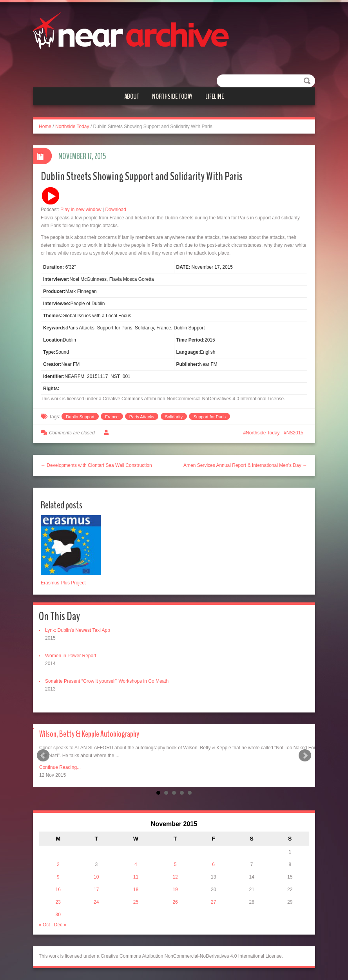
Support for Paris (209, 417)
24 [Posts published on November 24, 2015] (96, 902)
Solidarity (174, 417)
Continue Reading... (60, 767)
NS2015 (295, 433)
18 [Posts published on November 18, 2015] (136, 890)
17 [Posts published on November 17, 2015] (96, 890)
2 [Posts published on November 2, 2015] (58, 864)
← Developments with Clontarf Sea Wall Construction (96, 465)
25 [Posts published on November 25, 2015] (136, 902)
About (132, 96)
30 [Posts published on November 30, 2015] (58, 915)
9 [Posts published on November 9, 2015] (58, 877)
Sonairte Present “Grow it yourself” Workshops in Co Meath (107, 681)
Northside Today (172, 96)
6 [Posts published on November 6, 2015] (213, 864)
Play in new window (81, 210)
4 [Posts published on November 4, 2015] (136, 864)
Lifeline (215, 96)
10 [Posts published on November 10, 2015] (96, 877)
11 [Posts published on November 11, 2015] (136, 877)
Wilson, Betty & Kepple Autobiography (89, 734)
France (112, 417)
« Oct (44, 925)
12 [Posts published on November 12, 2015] (175, 877)
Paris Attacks (142, 417)
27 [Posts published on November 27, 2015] (213, 902)
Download (116, 210)
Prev (43, 756)
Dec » (60, 925)
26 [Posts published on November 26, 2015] (175, 902)
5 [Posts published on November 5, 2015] (175, 864)
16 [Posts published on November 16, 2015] (58, 890)
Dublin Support (80, 417)
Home (45, 127)
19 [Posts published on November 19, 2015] (175, 890)
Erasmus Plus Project (63, 583)
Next (305, 756)
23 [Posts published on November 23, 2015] (58, 902)
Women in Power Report (71, 656)
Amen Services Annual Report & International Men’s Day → (245, 465)
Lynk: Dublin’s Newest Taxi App (78, 630)
